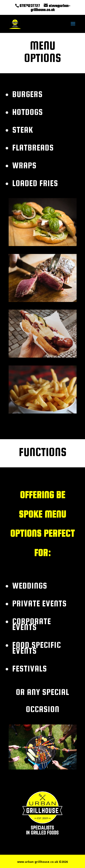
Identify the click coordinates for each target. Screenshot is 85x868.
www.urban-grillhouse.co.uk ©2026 (42, 862)
